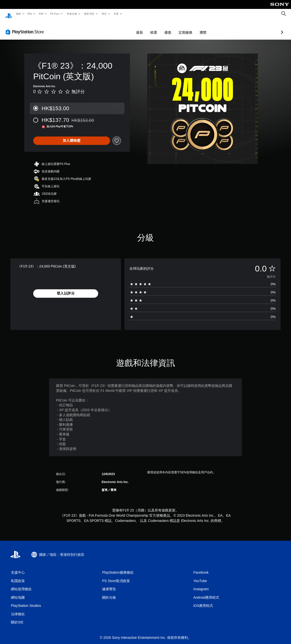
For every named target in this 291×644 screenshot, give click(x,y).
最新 (113, 28)
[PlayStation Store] (26, 27)
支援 (116, 14)
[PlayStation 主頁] (9, 14)
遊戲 (18, 14)
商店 (104, 14)
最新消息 (89, 14)
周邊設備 (72, 14)
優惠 (142, 28)
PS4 (41, 14)
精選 (127, 28)
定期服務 (159, 28)
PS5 (30, 14)
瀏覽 (177, 28)
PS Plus (55, 14)
